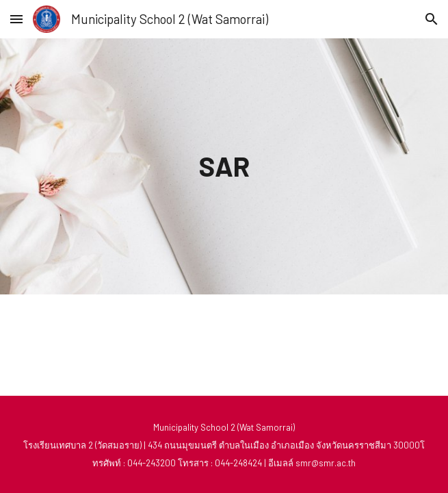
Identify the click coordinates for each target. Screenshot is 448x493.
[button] (16, 19)
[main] (224, 166)
